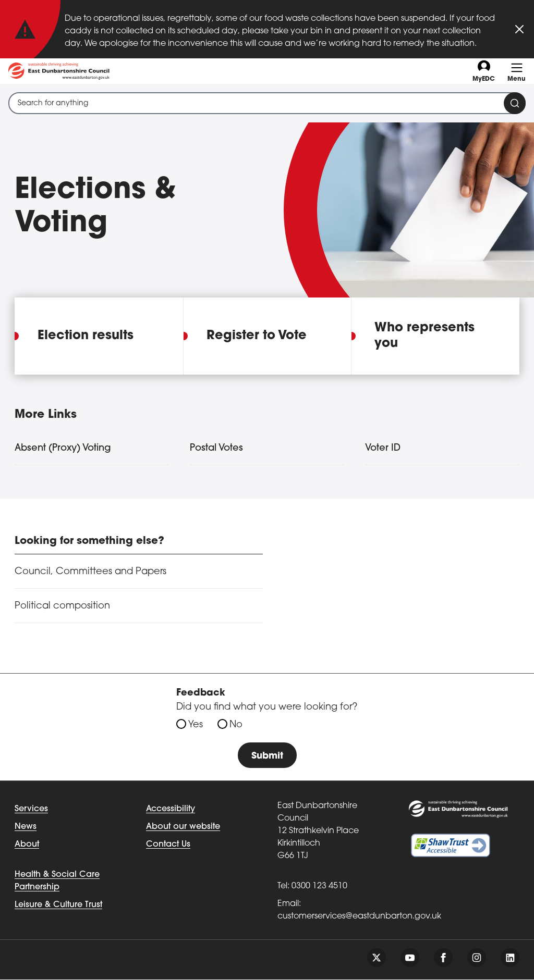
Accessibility (171, 810)
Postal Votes (216, 448)
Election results (86, 336)
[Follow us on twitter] (377, 958)
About (27, 845)
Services (31, 810)
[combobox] (267, 103)
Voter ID (383, 448)
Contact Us (168, 845)
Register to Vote (257, 336)
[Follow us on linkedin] (510, 958)
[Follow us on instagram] (477, 958)
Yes (196, 725)
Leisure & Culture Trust (58, 905)
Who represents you (424, 336)
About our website (183, 827)
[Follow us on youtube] (410, 958)
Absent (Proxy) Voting (63, 448)
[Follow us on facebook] (443, 958)
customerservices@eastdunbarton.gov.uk (359, 917)
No (236, 725)
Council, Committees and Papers (90, 572)
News (26, 827)
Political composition (62, 606)
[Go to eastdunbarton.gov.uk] (59, 71)
